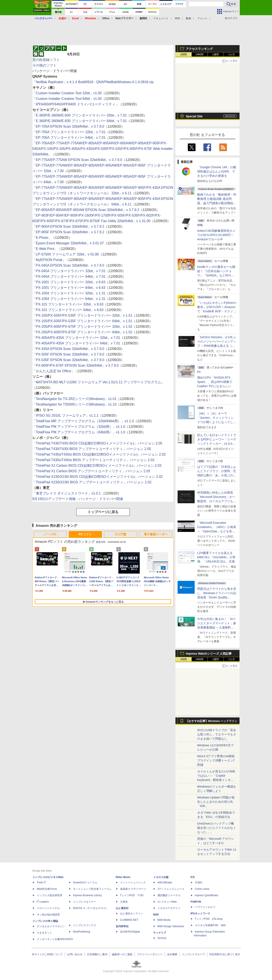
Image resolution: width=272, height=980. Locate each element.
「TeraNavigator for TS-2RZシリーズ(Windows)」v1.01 (75, 399)
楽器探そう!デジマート (133, 889)
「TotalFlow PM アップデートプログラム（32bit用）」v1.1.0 (79, 427)
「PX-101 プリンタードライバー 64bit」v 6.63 (68, 310)
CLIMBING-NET (129, 920)
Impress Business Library (87, 895)
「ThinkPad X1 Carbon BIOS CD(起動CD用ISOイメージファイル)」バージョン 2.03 (97, 466)
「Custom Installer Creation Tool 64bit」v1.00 (67, 99)
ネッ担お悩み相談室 (48, 915)
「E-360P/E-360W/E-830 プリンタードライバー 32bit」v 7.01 (80, 115)
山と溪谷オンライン (132, 914)
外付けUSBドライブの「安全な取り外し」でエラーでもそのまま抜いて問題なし (217, 734)
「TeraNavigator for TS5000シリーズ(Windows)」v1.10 (75, 404)
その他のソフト (44, 65)
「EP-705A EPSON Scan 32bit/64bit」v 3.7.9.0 (68, 126)
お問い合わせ (75, 954)
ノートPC (50, 534)
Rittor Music (123, 877)
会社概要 (172, 954)
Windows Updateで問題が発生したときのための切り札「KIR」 (216, 802)
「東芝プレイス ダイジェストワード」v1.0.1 (67, 493)
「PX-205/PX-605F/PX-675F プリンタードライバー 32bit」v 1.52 (82, 327)
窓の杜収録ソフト (46, 60)
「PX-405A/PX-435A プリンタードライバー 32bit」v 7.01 (76, 338)
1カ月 (232, 55)
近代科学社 (122, 926)
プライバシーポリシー (150, 954)
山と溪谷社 (122, 908)
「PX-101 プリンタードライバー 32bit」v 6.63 (68, 304)
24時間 (199, 55)
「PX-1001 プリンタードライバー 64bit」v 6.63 (69, 288)
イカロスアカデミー (169, 908)
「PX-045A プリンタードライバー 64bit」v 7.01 (69, 277)
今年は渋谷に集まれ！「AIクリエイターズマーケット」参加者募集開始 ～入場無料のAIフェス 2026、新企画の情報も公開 (217, 627)
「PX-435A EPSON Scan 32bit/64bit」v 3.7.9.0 (68, 349)
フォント (202, 18)
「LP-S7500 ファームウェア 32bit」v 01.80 (66, 254)
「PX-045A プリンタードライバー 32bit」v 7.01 (69, 271)
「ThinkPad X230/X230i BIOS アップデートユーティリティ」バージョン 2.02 (92, 482)
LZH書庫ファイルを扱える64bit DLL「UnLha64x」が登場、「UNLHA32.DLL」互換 (216, 557)
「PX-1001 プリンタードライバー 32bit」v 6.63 (69, 282)
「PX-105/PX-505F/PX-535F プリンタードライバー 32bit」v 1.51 (82, 315)
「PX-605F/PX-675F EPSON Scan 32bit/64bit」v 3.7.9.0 (76, 365)
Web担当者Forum (47, 889)
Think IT (41, 883)
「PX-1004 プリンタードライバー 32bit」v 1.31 (69, 293)
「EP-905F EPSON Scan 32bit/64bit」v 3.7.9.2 (68, 232)
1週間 (215, 55)
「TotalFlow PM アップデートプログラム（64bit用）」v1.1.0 (79, 432)
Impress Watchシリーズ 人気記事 (209, 654)
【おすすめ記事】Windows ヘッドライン (212, 721)
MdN (156, 915)
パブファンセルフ (205, 907)
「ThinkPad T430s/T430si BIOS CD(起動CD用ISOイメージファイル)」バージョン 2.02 (99, 454)
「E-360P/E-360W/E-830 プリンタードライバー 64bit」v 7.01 (80, 121)
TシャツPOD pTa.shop (209, 919)
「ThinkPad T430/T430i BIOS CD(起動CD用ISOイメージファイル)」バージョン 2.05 (97, 443)
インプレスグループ (193, 954)
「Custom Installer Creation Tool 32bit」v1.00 (67, 93)
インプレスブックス (85, 925)
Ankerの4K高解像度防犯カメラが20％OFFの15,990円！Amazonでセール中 (216, 235)
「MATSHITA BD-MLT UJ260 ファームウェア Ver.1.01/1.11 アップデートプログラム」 (99, 382)
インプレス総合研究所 (50, 895)
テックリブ (160, 933)
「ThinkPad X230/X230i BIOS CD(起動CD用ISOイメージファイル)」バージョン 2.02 (98, 477)
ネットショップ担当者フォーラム (92, 889)
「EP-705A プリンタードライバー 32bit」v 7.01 (69, 132)
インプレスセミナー (85, 902)
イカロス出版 (161, 877)
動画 (188, 18)
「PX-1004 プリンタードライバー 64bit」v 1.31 (69, 299)
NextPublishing (82, 932)
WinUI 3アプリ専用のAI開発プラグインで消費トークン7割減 (216, 760)
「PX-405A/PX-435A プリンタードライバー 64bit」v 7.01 (76, 343)
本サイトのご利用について (47, 954)
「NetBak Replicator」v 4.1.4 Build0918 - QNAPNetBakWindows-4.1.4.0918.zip (93, 82)
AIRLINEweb (165, 883)
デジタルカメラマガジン (51, 926)
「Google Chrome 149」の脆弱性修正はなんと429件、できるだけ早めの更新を (217, 171)
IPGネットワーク (201, 914)
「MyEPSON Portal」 (49, 260)
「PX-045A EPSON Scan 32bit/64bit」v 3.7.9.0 (68, 265)
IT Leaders (43, 902)
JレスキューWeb (167, 902)
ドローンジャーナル (48, 908)
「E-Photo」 (42, 238)
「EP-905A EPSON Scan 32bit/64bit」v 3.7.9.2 (68, 227)
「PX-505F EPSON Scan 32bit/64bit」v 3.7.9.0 (68, 354)
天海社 (199, 883)
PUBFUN (196, 902)
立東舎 (124, 902)
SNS (177, 18)
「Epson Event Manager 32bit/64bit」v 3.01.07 (68, 243)
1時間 (183, 55)
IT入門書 (121, 534)
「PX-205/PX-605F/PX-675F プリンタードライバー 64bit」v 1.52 (82, 332)
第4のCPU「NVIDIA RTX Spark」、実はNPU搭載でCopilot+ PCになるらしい (215, 382)
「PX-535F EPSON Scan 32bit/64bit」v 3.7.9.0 (68, 360)
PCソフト (85, 534)
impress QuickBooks (207, 895)
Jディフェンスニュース (171, 889)
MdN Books (164, 920)
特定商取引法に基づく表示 (225, 954)
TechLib (162, 938)
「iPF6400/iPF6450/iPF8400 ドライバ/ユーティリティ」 (76, 104)
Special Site (194, 116)
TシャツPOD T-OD (132, 895)
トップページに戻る (103, 512)
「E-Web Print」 (45, 249)
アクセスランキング (199, 49)
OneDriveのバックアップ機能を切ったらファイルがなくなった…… (217, 828)
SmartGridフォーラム (85, 883)
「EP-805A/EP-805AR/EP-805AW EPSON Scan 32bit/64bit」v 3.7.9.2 (86, 210)
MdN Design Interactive (171, 926)
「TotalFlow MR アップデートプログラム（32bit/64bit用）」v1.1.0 (83, 421)
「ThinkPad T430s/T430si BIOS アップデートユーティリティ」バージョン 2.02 (93, 460)
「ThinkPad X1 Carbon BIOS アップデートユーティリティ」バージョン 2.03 (91, 471)
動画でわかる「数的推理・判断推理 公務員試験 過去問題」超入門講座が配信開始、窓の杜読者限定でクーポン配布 (217, 203)
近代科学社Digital (130, 932)
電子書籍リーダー (156, 534)
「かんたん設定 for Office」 (54, 371)
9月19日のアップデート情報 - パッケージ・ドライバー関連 (78, 499)
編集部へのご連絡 (122, 954)
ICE (193, 877)
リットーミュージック (133, 883)
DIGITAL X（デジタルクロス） (91, 908)
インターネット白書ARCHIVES (55, 939)
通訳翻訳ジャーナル (169, 895)
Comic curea (202, 889)
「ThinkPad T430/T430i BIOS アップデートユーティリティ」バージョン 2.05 (92, 449)
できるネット (44, 933)
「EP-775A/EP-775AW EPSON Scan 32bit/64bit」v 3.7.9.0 (77, 160)
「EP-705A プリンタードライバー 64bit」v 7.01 (69, 138)
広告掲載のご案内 (97, 954)
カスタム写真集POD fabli (210, 925)
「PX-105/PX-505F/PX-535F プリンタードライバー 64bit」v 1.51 (82, 321)
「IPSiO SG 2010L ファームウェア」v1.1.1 (66, 415)
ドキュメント (161, 18)
